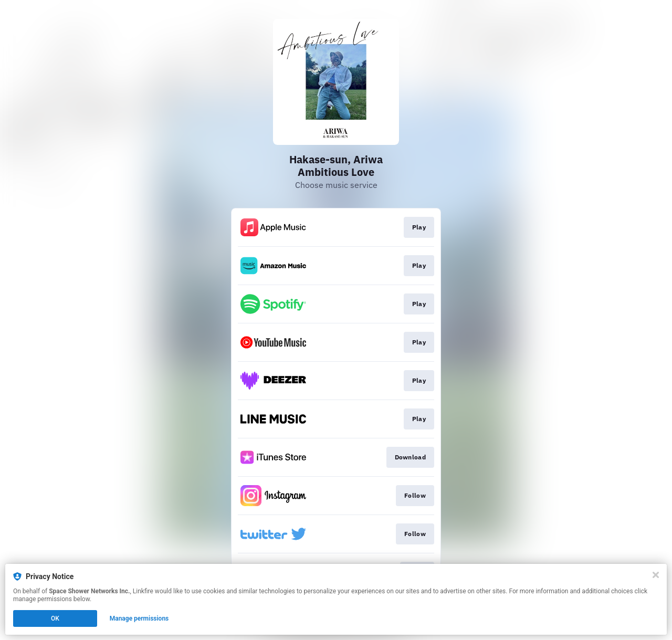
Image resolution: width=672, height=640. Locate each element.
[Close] (656, 575)
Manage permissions (139, 618)
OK (55, 618)
